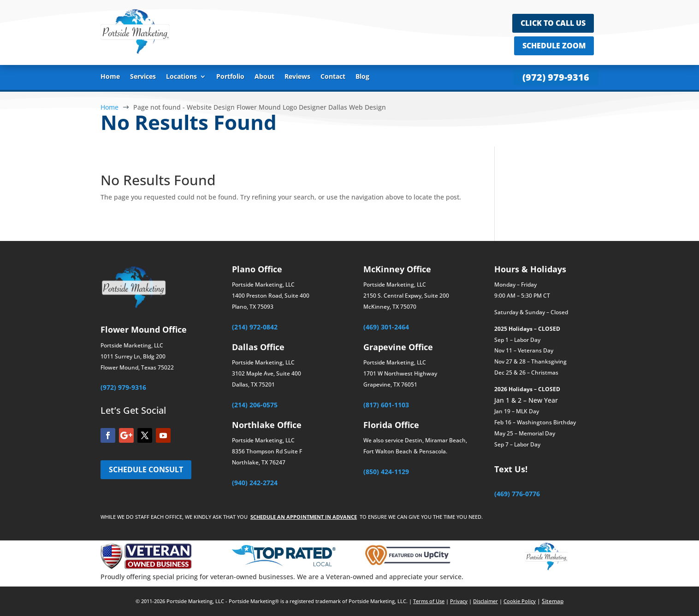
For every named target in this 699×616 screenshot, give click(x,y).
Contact (333, 77)
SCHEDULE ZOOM (554, 46)
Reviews (297, 77)
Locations (181, 77)
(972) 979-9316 (556, 77)
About (264, 77)
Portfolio (230, 77)
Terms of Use (429, 601)
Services (143, 77)
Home (110, 77)
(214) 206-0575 (255, 405)
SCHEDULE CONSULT (146, 469)
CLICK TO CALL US (553, 23)
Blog (362, 77)
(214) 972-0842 (255, 327)
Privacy (459, 601)
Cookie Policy (520, 601)
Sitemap (553, 601)
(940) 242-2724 (255, 483)
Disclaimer (486, 601)
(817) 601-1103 (386, 405)
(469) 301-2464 (386, 327)
